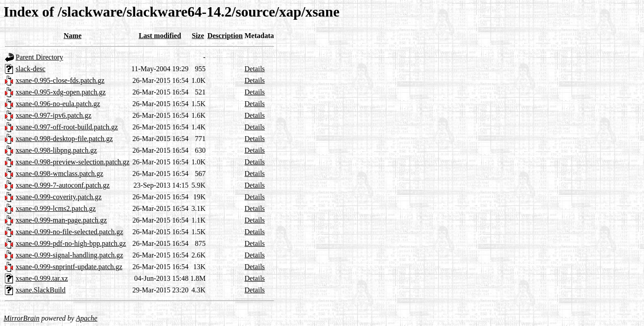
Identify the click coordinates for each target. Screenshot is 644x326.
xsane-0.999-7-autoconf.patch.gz (63, 185)
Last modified (160, 36)
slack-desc (31, 69)
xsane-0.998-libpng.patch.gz (56, 150)
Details (255, 69)
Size (198, 36)
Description (225, 36)
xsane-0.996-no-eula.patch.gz (58, 104)
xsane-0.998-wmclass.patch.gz (59, 174)
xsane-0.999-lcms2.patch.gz (56, 208)
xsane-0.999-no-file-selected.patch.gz (69, 232)
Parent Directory (39, 57)
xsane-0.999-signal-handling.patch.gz (69, 255)
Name (72, 36)
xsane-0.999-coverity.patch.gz (59, 197)
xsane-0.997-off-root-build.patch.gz (67, 127)
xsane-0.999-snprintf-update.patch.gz (69, 267)
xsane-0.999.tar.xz (42, 278)
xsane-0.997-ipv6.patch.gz (53, 115)
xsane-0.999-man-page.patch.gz (61, 220)
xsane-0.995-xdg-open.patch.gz (61, 92)
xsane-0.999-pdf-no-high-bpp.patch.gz (71, 243)
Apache (87, 318)
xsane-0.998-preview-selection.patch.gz (73, 162)
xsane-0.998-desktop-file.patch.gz (64, 139)
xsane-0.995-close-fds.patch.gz (60, 80)
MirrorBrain (21, 318)
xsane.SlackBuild (41, 290)
